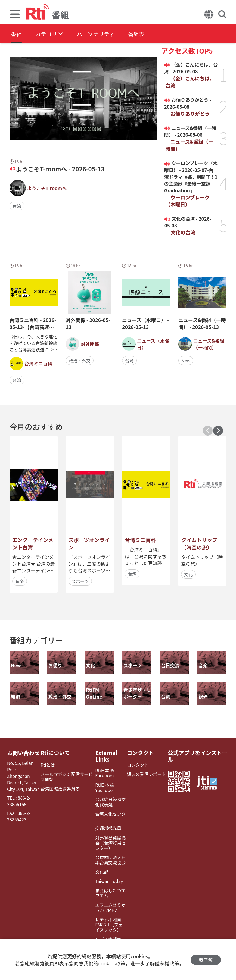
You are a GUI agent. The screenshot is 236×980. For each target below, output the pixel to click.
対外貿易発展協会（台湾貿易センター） (110, 843)
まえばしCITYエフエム (111, 893)
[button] (218, 431)
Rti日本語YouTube (105, 787)
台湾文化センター (110, 816)
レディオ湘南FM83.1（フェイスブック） (109, 925)
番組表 (136, 34)
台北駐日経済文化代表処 (110, 802)
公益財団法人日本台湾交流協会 (110, 860)
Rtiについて (55, 753)
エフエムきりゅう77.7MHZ (110, 907)
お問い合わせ (23, 753)
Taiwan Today (109, 881)
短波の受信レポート (147, 774)
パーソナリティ (96, 34)
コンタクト (141, 753)
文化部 (102, 872)
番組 (16, 34)
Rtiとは (48, 765)
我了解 (206, 960)
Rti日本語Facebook (105, 773)
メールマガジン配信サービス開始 (67, 777)
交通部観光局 (108, 828)
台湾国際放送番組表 (60, 789)
